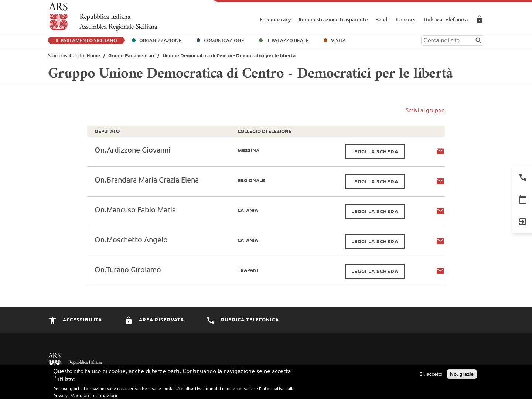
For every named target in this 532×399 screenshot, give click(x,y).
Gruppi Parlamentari (131, 55)
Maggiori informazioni (94, 395)
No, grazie (462, 374)
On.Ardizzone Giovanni (132, 149)
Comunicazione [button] (224, 40)
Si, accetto (431, 374)
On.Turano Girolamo (128, 269)
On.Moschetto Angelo (131, 239)
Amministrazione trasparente (333, 19)
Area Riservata (480, 19)
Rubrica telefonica (446, 19)
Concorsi (406, 19)
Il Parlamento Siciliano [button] (86, 40)
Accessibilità (75, 319)
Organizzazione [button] (161, 40)
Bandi (382, 19)
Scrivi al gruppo (425, 110)
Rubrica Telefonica (243, 319)
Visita (338, 40)
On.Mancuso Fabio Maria (135, 209)
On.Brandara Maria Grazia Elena (147, 179)
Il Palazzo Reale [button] (288, 40)
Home (93, 55)
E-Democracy (275, 19)
